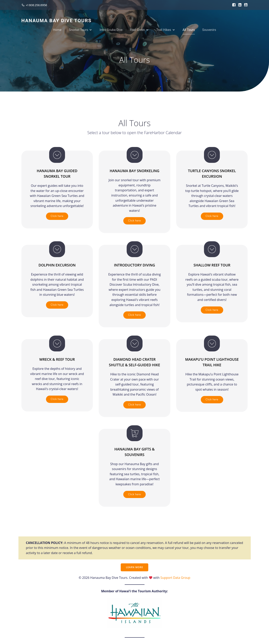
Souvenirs (209, 30)
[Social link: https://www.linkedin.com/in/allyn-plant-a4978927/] (239, 5)
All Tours (189, 30)
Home (57, 30)
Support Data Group (175, 578)
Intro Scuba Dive (111, 30)
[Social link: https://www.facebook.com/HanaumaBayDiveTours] (233, 5)
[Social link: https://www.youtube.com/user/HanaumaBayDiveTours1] (245, 5)
